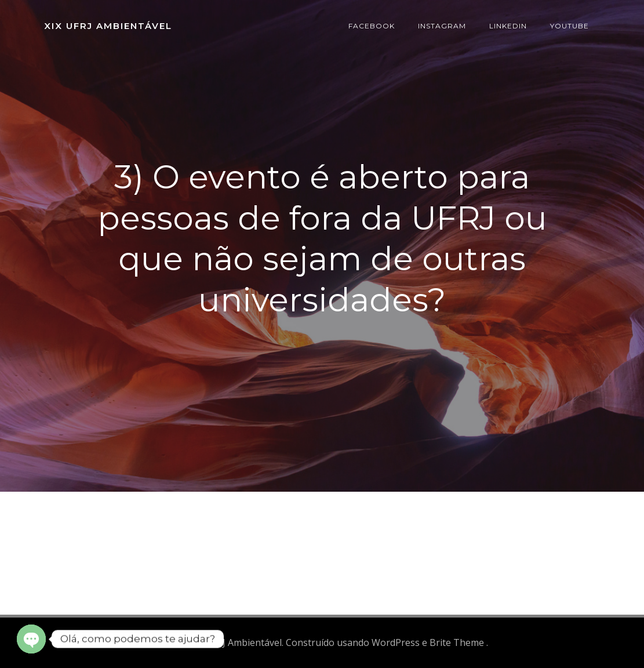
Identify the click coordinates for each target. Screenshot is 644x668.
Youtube (570, 26)
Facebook (372, 26)
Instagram (442, 26)
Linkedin (508, 26)
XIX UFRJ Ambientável (108, 26)
